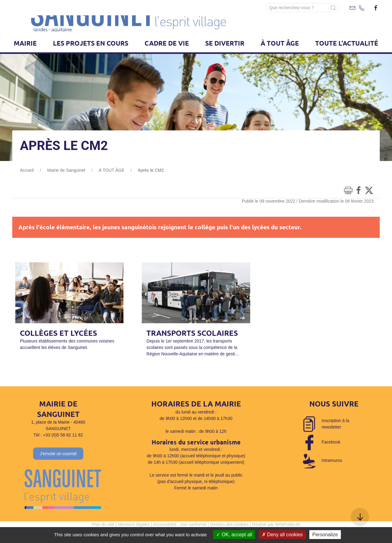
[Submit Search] (333, 8)
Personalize (325, 535)
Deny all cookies (282, 535)
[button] (360, 517)
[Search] (303, 8)
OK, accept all (234, 535)
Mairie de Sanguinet (66, 185)
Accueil (27, 185)
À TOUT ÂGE (111, 185)
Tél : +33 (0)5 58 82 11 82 (58, 450)
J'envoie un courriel (58, 469)
